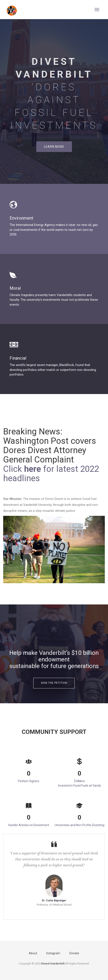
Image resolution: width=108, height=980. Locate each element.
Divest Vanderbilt (53, 964)
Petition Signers (29, 781)
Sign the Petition (54, 683)
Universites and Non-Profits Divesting (80, 825)
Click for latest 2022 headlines (51, 474)
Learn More (54, 147)
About (33, 953)
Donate (74, 953)
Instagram (53, 953)
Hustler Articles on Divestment (29, 825)
